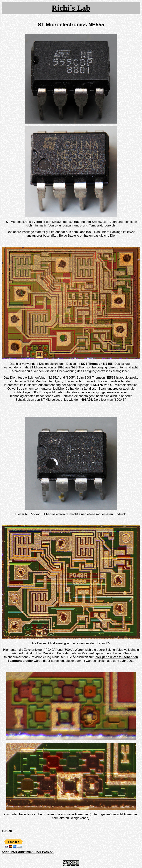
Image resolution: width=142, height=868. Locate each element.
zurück (7, 831)
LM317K (97, 385)
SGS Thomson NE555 (97, 364)
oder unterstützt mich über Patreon (28, 852)
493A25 (87, 400)
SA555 (74, 222)
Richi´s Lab (71, 8)
